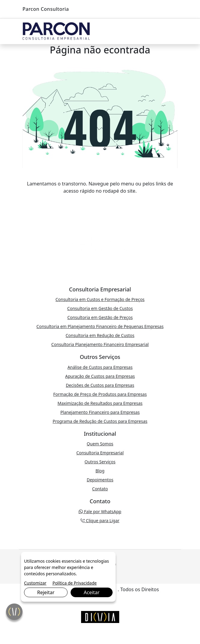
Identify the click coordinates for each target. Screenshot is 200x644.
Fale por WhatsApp (100, 512)
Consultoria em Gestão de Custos (100, 308)
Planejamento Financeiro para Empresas (100, 412)
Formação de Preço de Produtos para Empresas (100, 394)
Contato (100, 489)
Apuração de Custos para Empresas (100, 376)
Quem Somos (100, 444)
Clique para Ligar (100, 521)
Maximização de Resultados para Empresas (100, 403)
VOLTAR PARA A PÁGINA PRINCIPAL (100, 203)
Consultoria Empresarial (100, 453)
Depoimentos (100, 480)
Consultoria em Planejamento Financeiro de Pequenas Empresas (100, 326)
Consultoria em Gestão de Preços (100, 317)
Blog (100, 471)
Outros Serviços (100, 462)
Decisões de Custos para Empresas (100, 385)
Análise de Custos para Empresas (100, 367)
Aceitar (92, 592)
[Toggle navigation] (171, 32)
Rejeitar (46, 592)
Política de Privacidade (75, 583)
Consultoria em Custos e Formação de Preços (100, 299)
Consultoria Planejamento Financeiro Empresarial (100, 344)
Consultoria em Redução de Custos (100, 335)
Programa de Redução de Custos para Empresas (100, 421)
